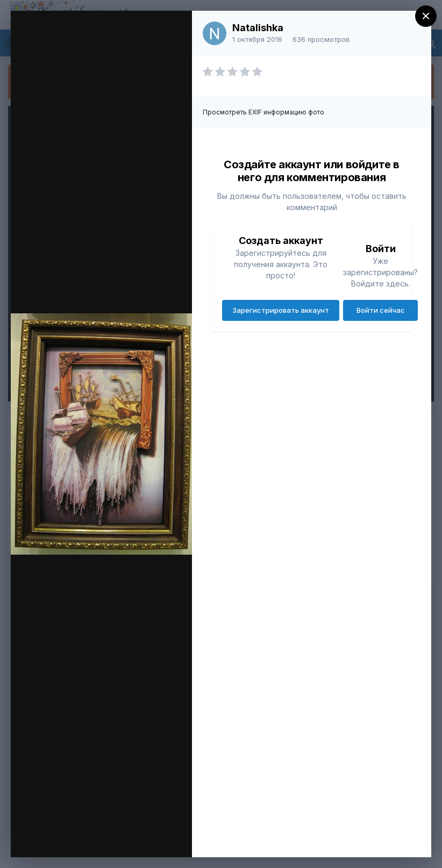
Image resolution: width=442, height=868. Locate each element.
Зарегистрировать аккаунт (281, 310)
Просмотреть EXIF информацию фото (263, 112)
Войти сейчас (381, 310)
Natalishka (258, 28)
